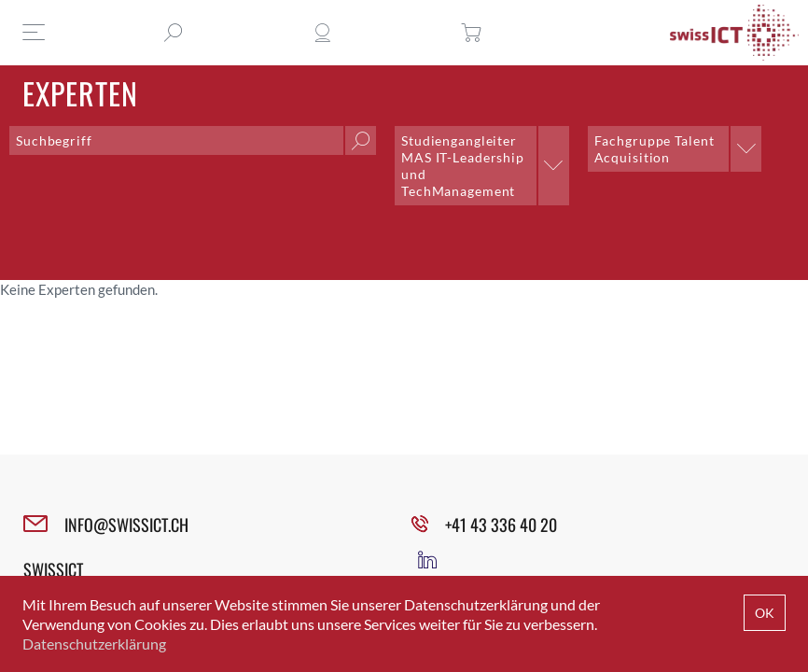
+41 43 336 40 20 (501, 525)
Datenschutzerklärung (94, 644)
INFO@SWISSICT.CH (126, 525)
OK (765, 613)
